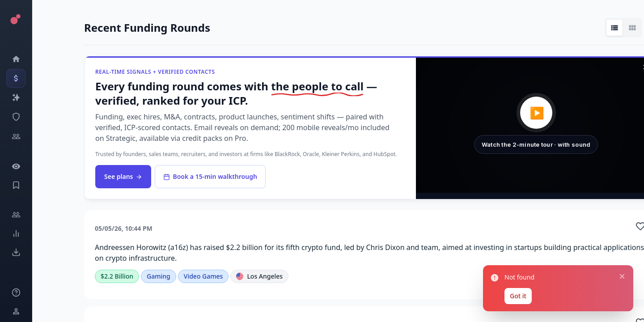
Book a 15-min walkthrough (210, 176)
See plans (123, 176)
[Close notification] (622, 276)
